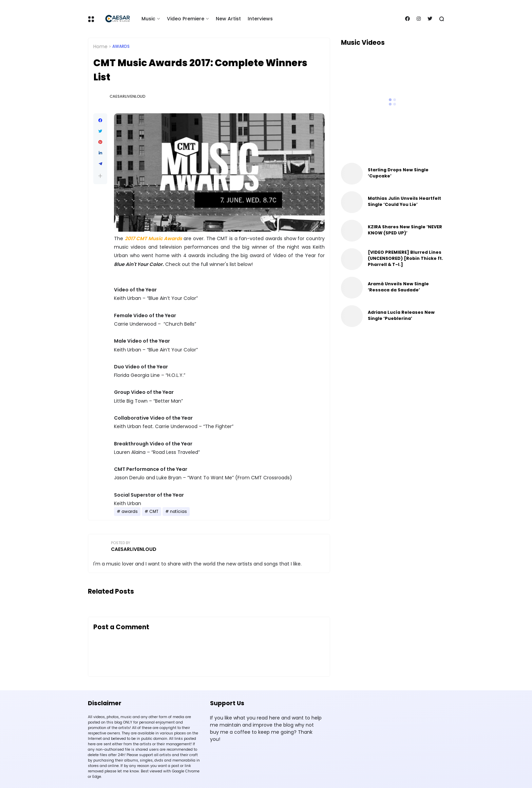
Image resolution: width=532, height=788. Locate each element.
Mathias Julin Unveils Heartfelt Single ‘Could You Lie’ (404, 201)
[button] (100, 176)
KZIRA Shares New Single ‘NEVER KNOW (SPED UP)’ (405, 230)
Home (100, 46)
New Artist (228, 19)
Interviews (260, 19)
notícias (178, 512)
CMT (154, 512)
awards (121, 46)
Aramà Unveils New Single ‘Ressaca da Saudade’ (398, 287)
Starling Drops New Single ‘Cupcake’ (398, 173)
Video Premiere (186, 19)
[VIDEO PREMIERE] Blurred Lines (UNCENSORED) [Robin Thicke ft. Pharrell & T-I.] (405, 258)
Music (148, 19)
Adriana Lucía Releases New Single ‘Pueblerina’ (401, 315)
